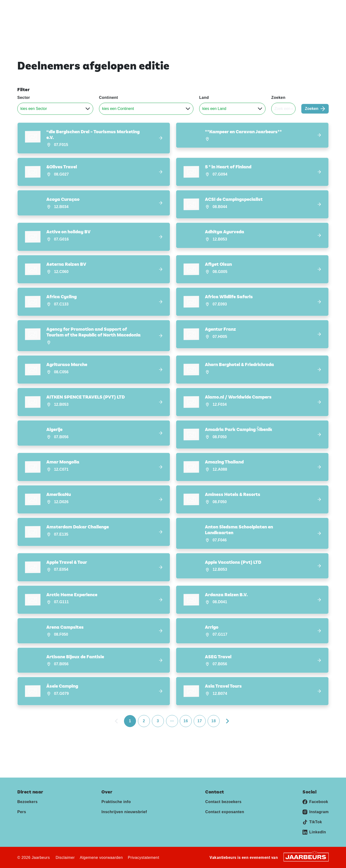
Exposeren (270, 7)
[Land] (232, 109)
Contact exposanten (225, 812)
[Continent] (146, 109)
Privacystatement (144, 857)
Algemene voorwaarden (101, 857)
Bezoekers (28, 801)
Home (212, 21)
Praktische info (240, 21)
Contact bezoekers (223, 801)
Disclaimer (65, 857)
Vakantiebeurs (29, 7)
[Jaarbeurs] (306, 857)
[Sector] (55, 109)
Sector (24, 98)
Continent (108, 98)
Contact (302, 7)
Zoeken (278, 98)
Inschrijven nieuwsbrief (284, 21)
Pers (287, 7)
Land (204, 98)
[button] (94, 138)
